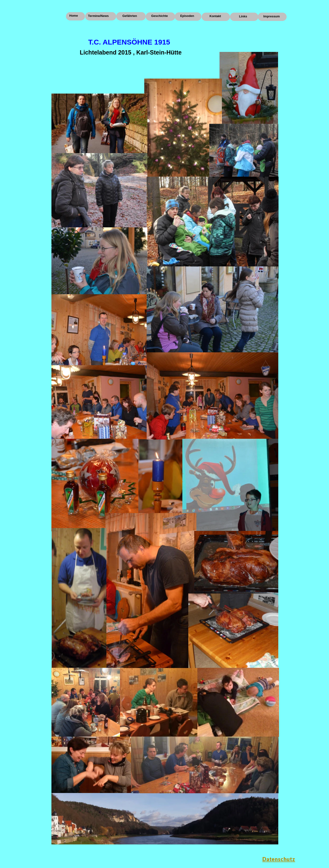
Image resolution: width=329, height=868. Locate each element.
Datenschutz (279, 859)
